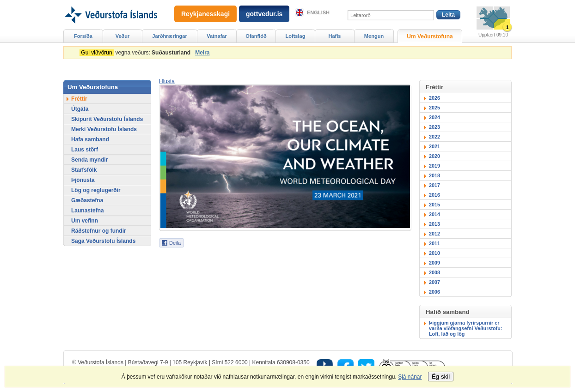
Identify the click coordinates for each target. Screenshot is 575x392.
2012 (434, 234)
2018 (434, 175)
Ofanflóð (256, 36)
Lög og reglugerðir (96, 190)
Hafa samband (90, 139)
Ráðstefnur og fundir (99, 231)
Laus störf (85, 150)
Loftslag (296, 36)
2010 (434, 253)
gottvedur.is (264, 14)
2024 (434, 117)
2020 (434, 156)
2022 (434, 137)
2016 (434, 195)
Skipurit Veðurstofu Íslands (107, 119)
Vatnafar (217, 36)
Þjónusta (83, 180)
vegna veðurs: (137, 53)
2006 (434, 292)
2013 (434, 224)
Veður (123, 36)
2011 (434, 243)
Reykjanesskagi (205, 14)
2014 (434, 214)
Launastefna (88, 211)
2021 (434, 146)
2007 (434, 282)
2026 (434, 98)
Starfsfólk (84, 170)
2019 (434, 166)
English (318, 12)
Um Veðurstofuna (430, 36)
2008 (434, 272)
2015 (434, 205)
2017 (434, 185)
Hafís (335, 36)
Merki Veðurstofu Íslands (104, 129)
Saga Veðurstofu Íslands (103, 241)
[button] (167, 81)
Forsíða (83, 36)
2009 (434, 263)
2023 (434, 127)
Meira (202, 53)
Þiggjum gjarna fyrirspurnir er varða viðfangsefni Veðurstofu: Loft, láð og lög (465, 328)
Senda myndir (89, 160)
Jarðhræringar (169, 36)
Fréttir (79, 99)
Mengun (374, 36)
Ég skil (441, 377)
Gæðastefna (87, 200)
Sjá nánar (410, 377)
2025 (434, 108)
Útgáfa (80, 109)
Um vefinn (85, 221)
